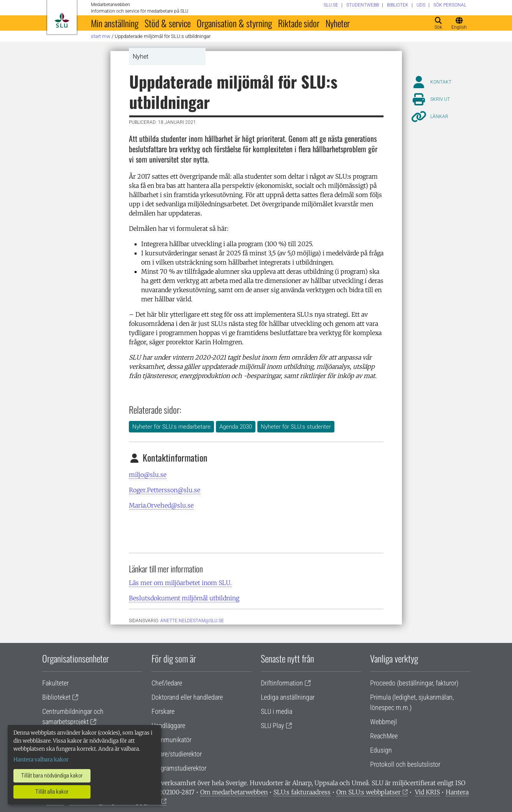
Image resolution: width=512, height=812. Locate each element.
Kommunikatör (171, 740)
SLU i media (277, 711)
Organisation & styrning (234, 23)
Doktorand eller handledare (187, 697)
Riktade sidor (299, 23)
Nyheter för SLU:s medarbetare (171, 427)
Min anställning (115, 23)
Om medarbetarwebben (234, 792)
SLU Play (272, 726)
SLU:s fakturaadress (302, 792)
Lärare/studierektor (177, 754)
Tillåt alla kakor (52, 792)
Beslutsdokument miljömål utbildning (184, 598)
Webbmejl (384, 722)
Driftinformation (282, 683)
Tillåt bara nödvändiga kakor (52, 776)
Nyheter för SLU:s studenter (296, 427)
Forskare (163, 711)
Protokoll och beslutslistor (405, 764)
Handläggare (168, 726)
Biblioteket (56, 697)
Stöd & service (168, 23)
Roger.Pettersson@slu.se (165, 490)
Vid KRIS (427, 792)
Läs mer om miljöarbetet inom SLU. (180, 583)
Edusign (381, 750)
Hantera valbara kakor (41, 759)
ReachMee (384, 736)
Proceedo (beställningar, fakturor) (414, 683)
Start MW (101, 36)
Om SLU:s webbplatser (369, 792)
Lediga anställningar (288, 697)
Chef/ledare (167, 683)
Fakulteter (55, 683)
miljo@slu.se (148, 475)
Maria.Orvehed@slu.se (161, 505)
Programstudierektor (179, 768)
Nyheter (338, 23)
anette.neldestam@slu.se (192, 621)
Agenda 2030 (236, 427)
